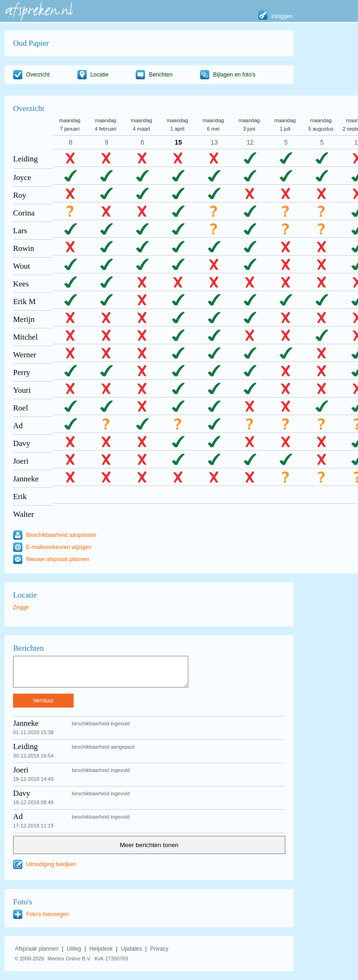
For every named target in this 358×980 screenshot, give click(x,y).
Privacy (159, 949)
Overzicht (38, 75)
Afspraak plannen (37, 949)
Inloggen (282, 16)
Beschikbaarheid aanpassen (61, 535)
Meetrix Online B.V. (69, 959)
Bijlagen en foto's (234, 75)
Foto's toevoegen (48, 914)
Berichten (161, 75)
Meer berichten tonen (149, 845)
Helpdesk (101, 949)
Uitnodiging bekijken (51, 864)
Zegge (21, 607)
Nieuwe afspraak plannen (58, 559)
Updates (132, 949)
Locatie (100, 75)
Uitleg (74, 949)
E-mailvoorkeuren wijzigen (59, 547)
